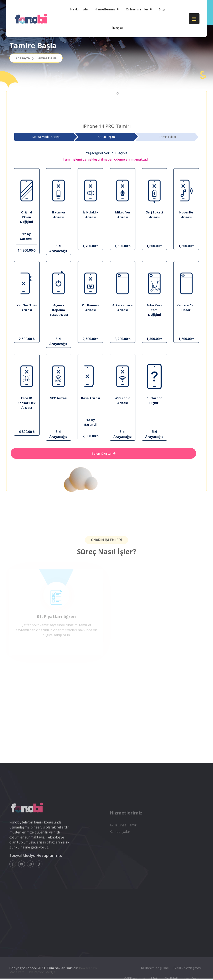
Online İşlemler (137, 9)
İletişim (118, 28)
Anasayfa (36, 60)
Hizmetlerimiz (105, 9)
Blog (162, 9)
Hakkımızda (79, 9)
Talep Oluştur (103, 454)
